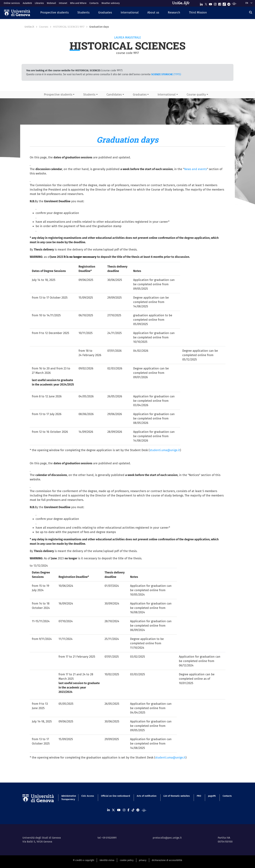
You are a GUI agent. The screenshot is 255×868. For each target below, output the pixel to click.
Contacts (94, 3)
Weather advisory (111, 3)
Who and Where (78, 3)
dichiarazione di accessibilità (167, 860)
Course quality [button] (196, 95)
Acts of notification (147, 796)
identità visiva (107, 860)
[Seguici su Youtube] (210, 3)
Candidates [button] (114, 95)
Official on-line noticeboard (115, 796)
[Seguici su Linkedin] (201, 3)
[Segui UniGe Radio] (234, 3)
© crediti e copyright (84, 860)
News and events (195, 169)
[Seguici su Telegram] (229, 3)
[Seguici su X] (206, 3)
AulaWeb (27, 3)
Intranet (63, 3)
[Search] (251, 13)
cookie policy (127, 860)
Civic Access (88, 796)
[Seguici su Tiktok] (224, 3)
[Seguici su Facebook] (220, 3)
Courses (44, 27)
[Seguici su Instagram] (215, 3)
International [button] (167, 95)
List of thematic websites (177, 796)
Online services (12, 3)
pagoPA (212, 796)
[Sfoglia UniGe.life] (182, 3)
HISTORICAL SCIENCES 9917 (69, 27)
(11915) (166, 74)
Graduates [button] (140, 95)
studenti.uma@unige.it (165, 450)
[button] (54, 13)
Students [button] (89, 95)
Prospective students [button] (58, 95)
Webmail (51, 3)
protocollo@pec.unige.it (167, 838)
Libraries (39, 3)
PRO (199, 796)
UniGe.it (29, 27)
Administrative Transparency (68, 798)
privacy (143, 860)
